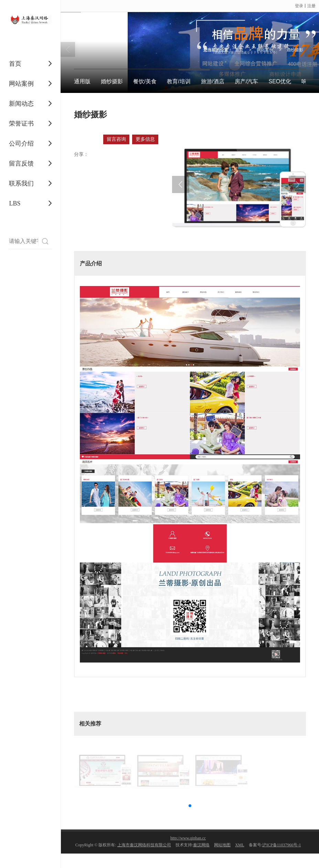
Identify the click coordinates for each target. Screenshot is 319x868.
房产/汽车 (246, 81)
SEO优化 (280, 81)
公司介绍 (21, 144)
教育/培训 (179, 81)
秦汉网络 (201, 845)
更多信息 (145, 139)
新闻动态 (21, 104)
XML (240, 845)
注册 (311, 6)
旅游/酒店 (213, 81)
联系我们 (21, 183)
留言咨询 (116, 139)
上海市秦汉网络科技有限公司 (144, 845)
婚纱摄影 (295, 50)
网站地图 (222, 845)
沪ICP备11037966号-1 (281, 845)
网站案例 (21, 84)
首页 (15, 64)
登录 (299, 6)
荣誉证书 (21, 124)
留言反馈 (21, 163)
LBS (15, 203)
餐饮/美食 (145, 81)
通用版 (82, 81)
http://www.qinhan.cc (188, 838)
